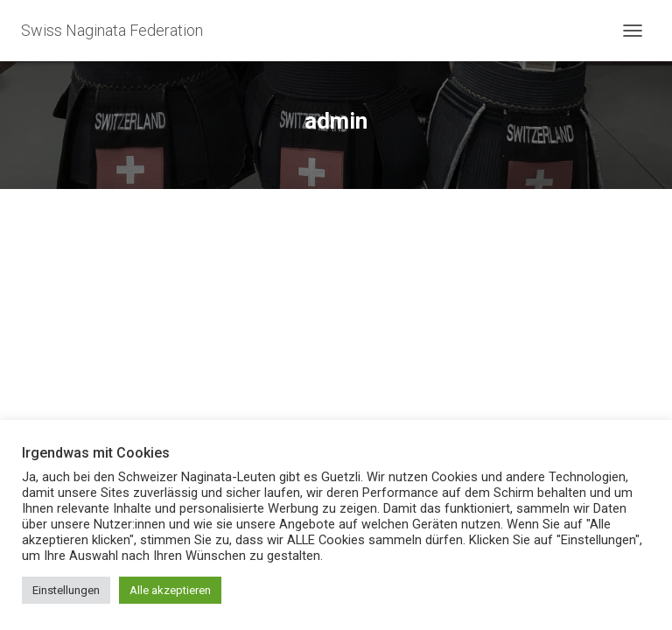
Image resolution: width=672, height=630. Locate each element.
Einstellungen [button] (66, 590)
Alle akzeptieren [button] (170, 590)
